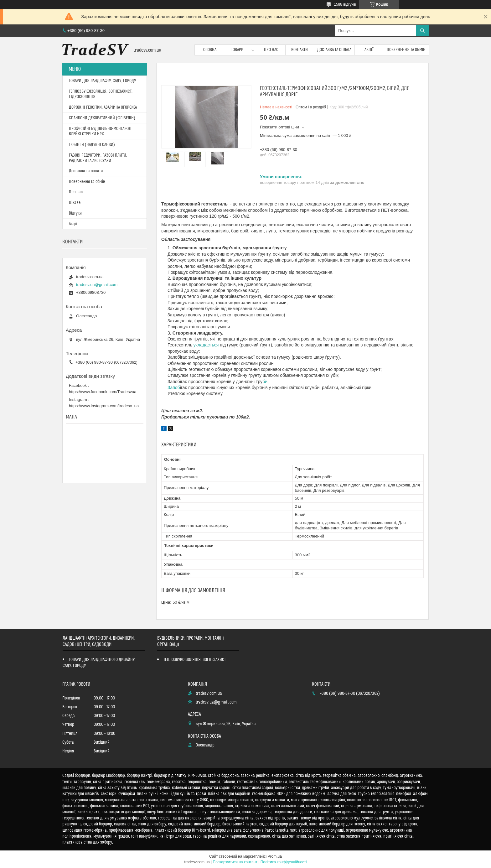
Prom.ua (275, 856)
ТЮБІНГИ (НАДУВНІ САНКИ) (92, 145)
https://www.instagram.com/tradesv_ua (104, 406)
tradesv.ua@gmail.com (97, 285)
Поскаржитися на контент (235, 862)
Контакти (300, 50)
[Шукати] (422, 31)
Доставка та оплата (334, 50)
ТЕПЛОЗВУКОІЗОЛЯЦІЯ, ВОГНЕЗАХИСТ (195, 660)
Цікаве (75, 203)
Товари (237, 50)
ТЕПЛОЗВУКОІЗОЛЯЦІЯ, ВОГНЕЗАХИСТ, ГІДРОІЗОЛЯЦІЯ (101, 94)
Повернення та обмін (406, 50)
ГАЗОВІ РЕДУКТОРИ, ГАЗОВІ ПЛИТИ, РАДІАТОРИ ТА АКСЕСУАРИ (98, 158)
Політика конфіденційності (284, 862)
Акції (369, 50)
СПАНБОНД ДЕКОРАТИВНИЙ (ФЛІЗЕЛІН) (102, 118)
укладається (206, 345)
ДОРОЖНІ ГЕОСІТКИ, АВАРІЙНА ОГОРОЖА (103, 107)
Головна (209, 50)
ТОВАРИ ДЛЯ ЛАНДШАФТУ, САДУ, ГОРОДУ (102, 81)
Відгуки (75, 213)
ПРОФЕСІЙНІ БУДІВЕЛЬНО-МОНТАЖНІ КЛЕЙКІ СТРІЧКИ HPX (100, 131)
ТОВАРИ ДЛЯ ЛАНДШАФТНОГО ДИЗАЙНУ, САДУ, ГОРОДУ (99, 663)
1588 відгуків (345, 4)
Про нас (271, 50)
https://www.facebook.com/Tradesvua (103, 392)
